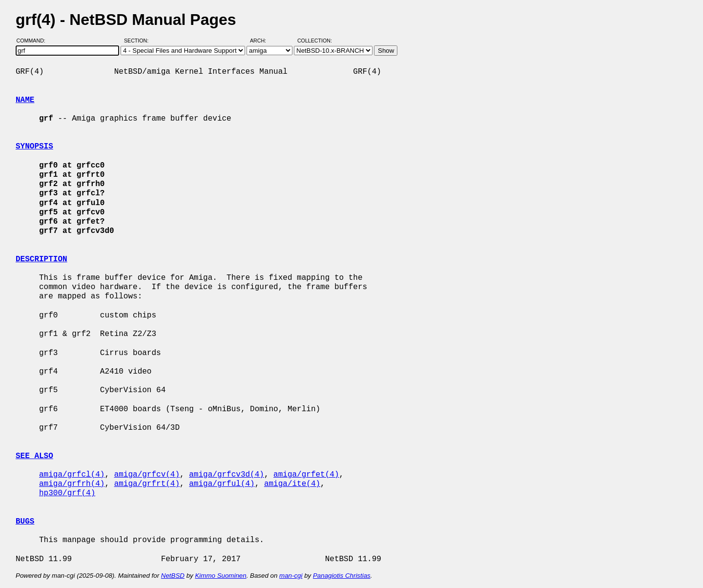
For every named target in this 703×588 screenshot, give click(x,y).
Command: (34, 41)
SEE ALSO (34, 456)
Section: (138, 41)
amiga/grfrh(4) (72, 484)
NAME (25, 100)
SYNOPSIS (34, 147)
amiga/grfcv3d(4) (227, 475)
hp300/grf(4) (67, 493)
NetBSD (173, 576)
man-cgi (291, 576)
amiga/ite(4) (292, 484)
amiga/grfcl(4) (72, 475)
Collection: (315, 41)
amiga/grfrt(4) (147, 484)
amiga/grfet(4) (306, 475)
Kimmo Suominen (220, 576)
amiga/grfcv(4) (147, 475)
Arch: (262, 41)
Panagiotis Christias (342, 576)
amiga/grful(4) (222, 484)
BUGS (25, 522)
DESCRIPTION (41, 259)
